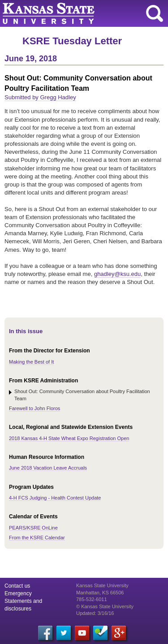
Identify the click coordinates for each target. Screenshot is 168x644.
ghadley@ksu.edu (117, 274)
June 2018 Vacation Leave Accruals (48, 468)
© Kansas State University (105, 606)
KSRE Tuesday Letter (72, 41)
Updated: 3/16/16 (95, 613)
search (155, 13)
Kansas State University (82, 13)
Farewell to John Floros (34, 408)
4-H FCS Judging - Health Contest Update (55, 498)
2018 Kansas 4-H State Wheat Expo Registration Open (69, 438)
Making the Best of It (31, 362)
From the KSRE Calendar (37, 538)
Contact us (17, 586)
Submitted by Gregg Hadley (40, 97)
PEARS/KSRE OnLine (33, 528)
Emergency (18, 593)
